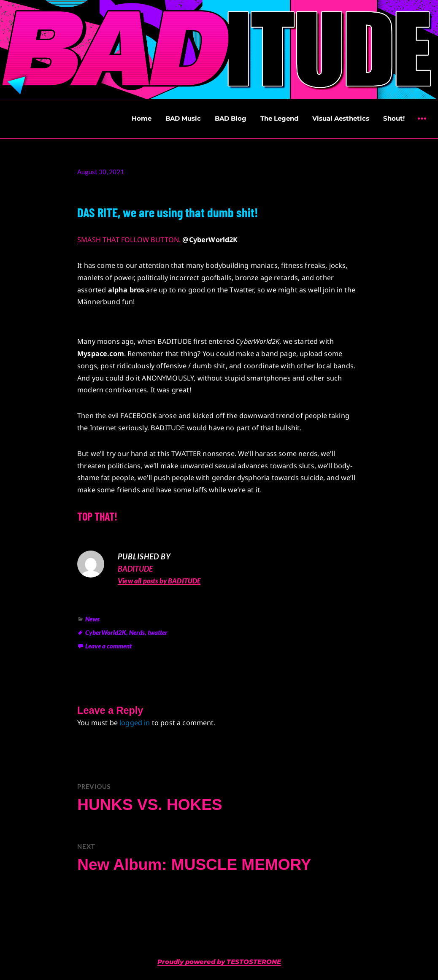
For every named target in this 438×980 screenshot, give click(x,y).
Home (142, 118)
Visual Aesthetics (341, 118)
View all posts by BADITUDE (159, 581)
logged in (135, 723)
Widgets (422, 125)
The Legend (279, 118)
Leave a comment (108, 646)
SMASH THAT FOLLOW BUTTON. (129, 240)
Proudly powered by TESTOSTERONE (219, 962)
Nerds (137, 632)
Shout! (394, 118)
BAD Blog (231, 118)
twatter (158, 632)
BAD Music (183, 118)
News (92, 619)
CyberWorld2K (106, 632)
